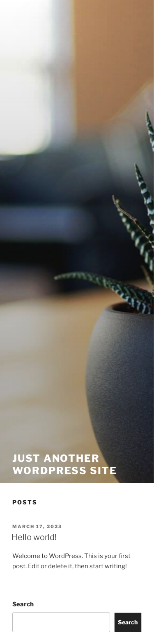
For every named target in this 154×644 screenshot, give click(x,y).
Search (23, 604)
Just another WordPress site (65, 464)
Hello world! (34, 537)
